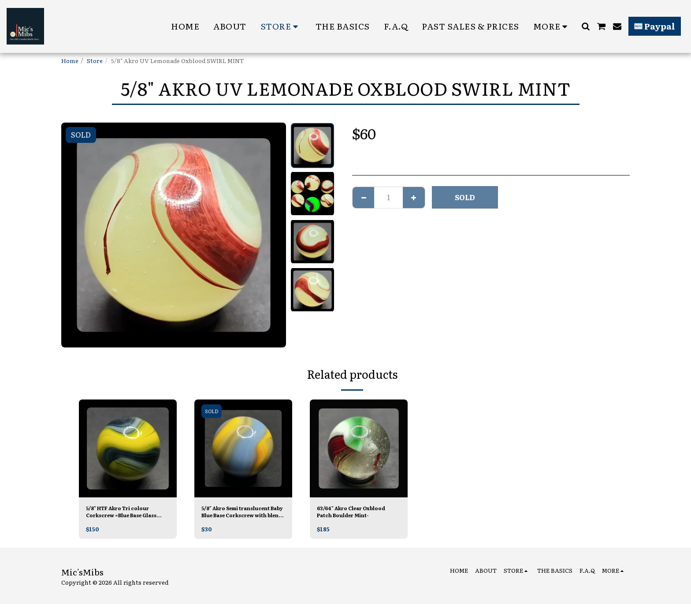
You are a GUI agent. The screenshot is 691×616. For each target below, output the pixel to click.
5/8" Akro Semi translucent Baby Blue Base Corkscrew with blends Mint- (236, 513)
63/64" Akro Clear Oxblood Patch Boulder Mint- (359, 513)
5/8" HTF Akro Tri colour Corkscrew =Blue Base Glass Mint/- (124, 513)
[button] (585, 26)
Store (95, 60)
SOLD (465, 197)
